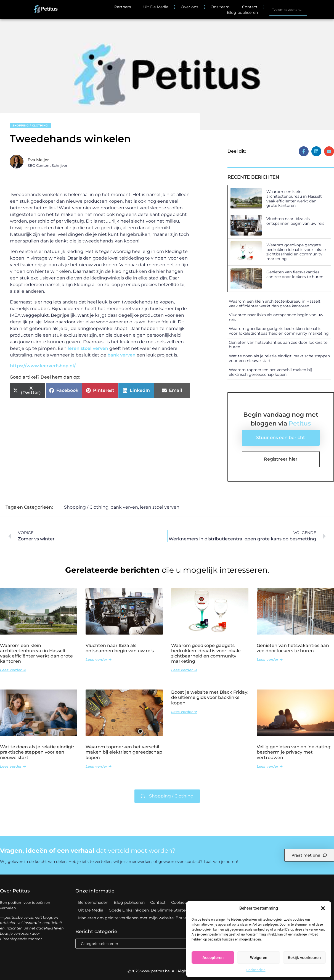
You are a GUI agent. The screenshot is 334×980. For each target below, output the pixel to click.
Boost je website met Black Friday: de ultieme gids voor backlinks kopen (210, 697)
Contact (250, 7)
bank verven (121, 355)
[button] (323, 908)
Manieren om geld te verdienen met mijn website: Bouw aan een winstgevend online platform (169, 918)
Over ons (189, 7)
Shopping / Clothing (30, 126)
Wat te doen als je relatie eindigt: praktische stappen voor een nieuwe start (279, 358)
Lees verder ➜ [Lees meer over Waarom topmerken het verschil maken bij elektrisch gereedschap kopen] (98, 766)
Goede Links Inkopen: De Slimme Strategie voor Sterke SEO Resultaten (177, 910)
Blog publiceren (242, 12)
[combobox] (288, 10)
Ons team (220, 7)
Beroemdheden (93, 902)
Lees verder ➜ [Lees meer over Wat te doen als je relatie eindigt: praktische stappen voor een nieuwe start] (13, 766)
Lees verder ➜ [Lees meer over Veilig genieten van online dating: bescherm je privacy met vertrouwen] (270, 766)
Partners (123, 7)
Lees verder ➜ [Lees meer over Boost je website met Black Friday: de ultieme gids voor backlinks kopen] (184, 712)
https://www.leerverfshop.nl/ (43, 366)
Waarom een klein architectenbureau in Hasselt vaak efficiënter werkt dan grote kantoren (294, 199)
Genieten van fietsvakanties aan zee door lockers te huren (295, 274)
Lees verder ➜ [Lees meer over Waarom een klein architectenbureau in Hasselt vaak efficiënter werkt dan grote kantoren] (13, 670)
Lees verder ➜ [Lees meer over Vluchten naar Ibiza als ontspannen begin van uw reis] (98, 659)
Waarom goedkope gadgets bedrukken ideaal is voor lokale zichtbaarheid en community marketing (296, 252)
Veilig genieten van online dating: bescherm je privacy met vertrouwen (294, 752)
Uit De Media (156, 7)
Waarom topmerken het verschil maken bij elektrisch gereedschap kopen (270, 372)
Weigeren (259, 958)
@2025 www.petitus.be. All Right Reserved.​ (167, 971)
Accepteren (213, 958)
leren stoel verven (88, 348)
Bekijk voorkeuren (304, 958)
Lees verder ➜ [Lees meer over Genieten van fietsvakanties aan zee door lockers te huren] (270, 659)
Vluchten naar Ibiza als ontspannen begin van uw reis (295, 221)
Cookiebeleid (256, 970)
